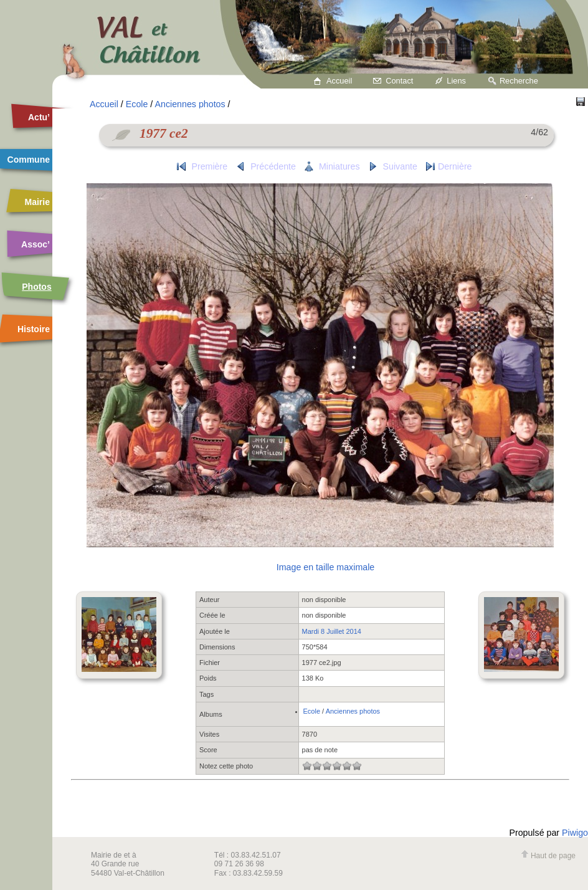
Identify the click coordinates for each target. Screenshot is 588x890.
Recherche (519, 81)
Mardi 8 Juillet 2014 (332, 631)
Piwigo (575, 833)
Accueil (339, 81)
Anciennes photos (190, 104)
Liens (456, 81)
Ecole (137, 104)
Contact (399, 81)
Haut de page (548, 856)
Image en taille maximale (325, 567)
